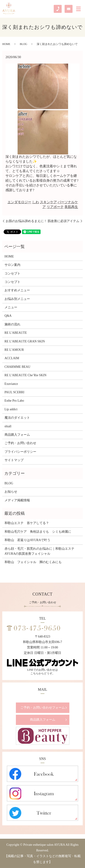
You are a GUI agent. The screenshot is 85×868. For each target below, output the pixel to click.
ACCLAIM (12, 358)
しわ (36, 202)
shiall (8, 426)
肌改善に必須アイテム (63, 221)
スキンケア (48, 202)
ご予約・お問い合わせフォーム (43, 708)
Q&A (8, 316)
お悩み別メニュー (17, 299)
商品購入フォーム (17, 435)
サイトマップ (14, 460)
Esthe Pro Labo (14, 401)
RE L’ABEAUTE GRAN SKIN (25, 341)
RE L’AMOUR (14, 350)
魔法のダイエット (17, 418)
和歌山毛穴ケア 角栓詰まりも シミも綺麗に (38, 532)
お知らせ (11, 492)
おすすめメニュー (17, 290)
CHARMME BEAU (17, 367)
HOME (6, 44)
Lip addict (11, 409)
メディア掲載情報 (17, 500)
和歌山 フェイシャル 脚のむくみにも (33, 562)
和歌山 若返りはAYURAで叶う (28, 540)
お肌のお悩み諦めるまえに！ (26, 221)
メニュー (11, 307)
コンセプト (12, 273)
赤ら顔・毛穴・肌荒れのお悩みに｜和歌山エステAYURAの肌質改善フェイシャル (39, 551)
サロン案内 (12, 265)
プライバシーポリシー (20, 452)
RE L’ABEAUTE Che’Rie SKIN (25, 375)
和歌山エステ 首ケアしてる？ (27, 523)
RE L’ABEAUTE (16, 333)
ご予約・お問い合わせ (20, 443)
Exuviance (11, 384)
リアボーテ (55, 207)
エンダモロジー (19, 202)
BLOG (23, 44)
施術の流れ (12, 324)
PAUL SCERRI (14, 392)
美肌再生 (71, 207)
